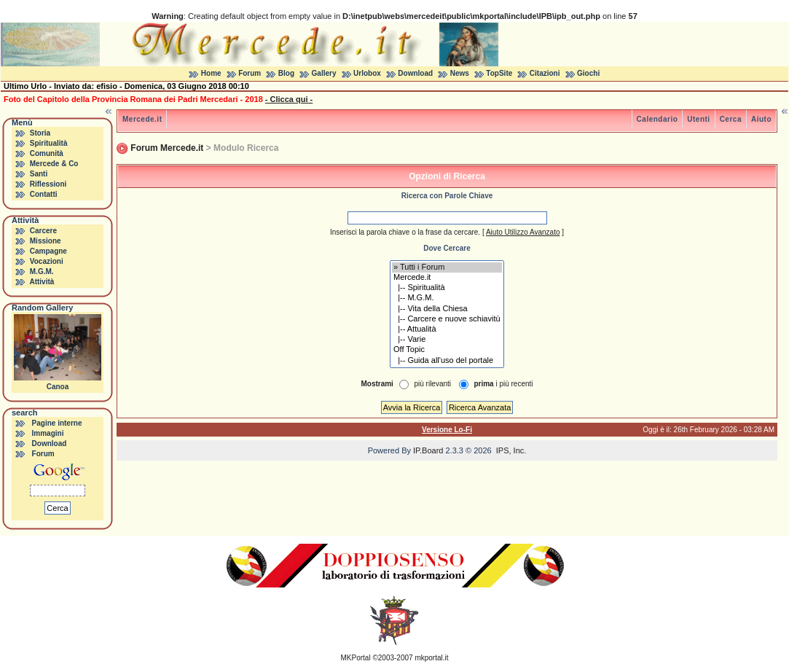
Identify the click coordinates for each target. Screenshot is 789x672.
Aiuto (761, 119)
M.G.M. (42, 271)
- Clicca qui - (289, 99)
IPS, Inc (510, 450)
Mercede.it (142, 119)
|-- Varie (447, 340)
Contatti (44, 194)
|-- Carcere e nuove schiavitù (447, 319)
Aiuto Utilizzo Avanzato (523, 232)
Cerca (731, 119)
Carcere (43, 231)
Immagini (48, 433)
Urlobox (367, 73)
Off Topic (447, 350)
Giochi (588, 73)
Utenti (698, 119)
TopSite (499, 73)
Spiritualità (49, 143)
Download (415, 73)
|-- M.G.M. (447, 298)
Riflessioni (48, 184)
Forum (250, 73)
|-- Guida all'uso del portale (447, 361)
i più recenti (503, 384)
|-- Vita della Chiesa (447, 309)
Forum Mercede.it (167, 148)
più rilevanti (432, 384)
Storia (40, 133)
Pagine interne (57, 423)
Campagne (48, 251)
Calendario (657, 119)
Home (211, 73)
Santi (39, 174)
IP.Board (428, 450)
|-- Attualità (447, 329)
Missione (46, 241)
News (460, 73)
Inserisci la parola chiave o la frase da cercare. (405, 232)
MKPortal (356, 658)
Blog (286, 73)
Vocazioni (47, 261)
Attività (42, 282)
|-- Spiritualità (447, 288)
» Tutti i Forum (447, 267)
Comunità (47, 153)
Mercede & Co (54, 164)
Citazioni (545, 73)
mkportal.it (431, 658)
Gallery (324, 73)
